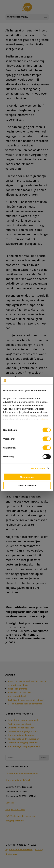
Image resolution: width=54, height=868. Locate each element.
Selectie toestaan (27, 485)
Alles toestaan (27, 477)
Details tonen (38, 468)
